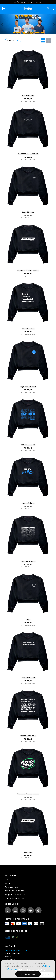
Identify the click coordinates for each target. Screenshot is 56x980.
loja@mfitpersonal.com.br (16, 950)
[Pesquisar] (48, 9)
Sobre (7, 883)
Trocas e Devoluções (14, 898)
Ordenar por (13, 40)
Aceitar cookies (28, 974)
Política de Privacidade (15, 891)
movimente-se (28, 445)
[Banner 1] (29, 32)
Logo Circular (28, 212)
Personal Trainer (28, 561)
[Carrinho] (53, 8)
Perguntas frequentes (15, 895)
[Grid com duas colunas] (49, 40)
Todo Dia (28, 852)
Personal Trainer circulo (28, 794)
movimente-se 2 (28, 736)
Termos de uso (12, 887)
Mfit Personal (28, 96)
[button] (3, 8)
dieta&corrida (28, 328)
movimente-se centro (28, 154)
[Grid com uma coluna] (43, 40)
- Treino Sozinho (28, 677)
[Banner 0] (26, 32)
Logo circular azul (28, 387)
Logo (28, 619)
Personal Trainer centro (28, 270)
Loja (6, 880)
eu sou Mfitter (28, 503)
